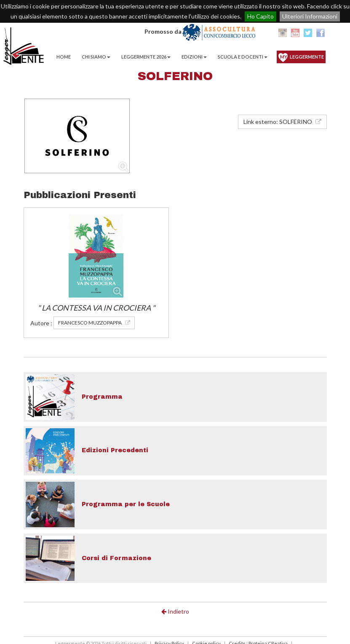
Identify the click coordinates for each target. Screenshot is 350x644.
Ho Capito (260, 16)
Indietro (175, 611)
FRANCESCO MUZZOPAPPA (94, 323)
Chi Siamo (96, 57)
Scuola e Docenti (243, 57)
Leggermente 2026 (146, 57)
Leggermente (302, 57)
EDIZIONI (194, 57)
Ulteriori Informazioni (310, 16)
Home (64, 57)
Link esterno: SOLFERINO (282, 122)
